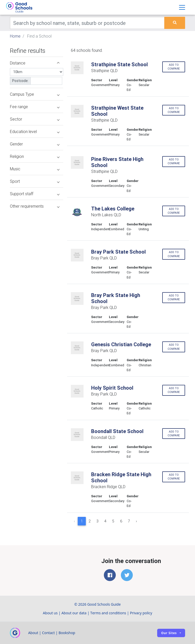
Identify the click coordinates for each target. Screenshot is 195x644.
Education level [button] (35, 131)
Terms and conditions (108, 613)
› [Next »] (136, 521)
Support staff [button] (35, 194)
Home (15, 36)
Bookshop (67, 633)
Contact (48, 633)
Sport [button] (35, 181)
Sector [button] (35, 119)
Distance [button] (35, 63)
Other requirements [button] (35, 206)
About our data (74, 613)
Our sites (169, 633)
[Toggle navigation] (182, 7)
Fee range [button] (35, 107)
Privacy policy (141, 613)
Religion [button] (35, 156)
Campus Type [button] (35, 94)
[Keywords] (87, 23)
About (33, 633)
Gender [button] (35, 144)
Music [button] (35, 169)
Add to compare (174, 67)
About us (50, 613)
